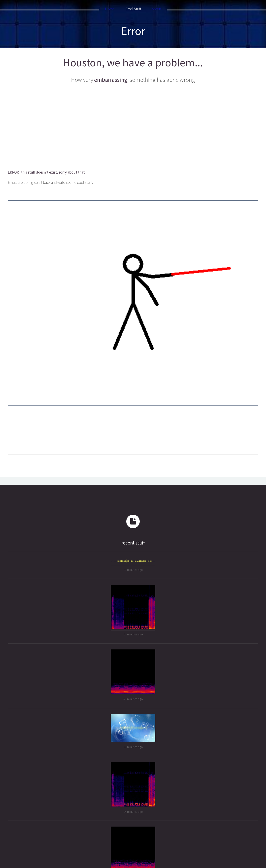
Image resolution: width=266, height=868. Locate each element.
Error (133, 31)
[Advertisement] (133, 127)
